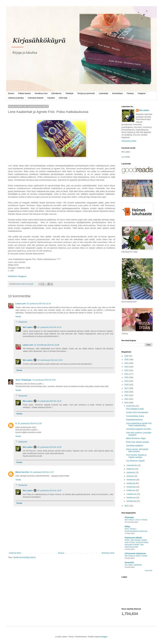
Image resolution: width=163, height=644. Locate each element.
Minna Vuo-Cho (22, 472)
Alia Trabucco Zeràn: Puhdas (136, 556)
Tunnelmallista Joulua (135, 416)
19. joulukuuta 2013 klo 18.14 (49, 327)
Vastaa (18, 317)
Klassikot (51, 98)
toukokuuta (131, 487)
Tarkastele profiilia (129, 141)
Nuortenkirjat (117, 93)
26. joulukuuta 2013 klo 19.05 (49, 491)
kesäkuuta (131, 483)
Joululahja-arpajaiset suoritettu (139, 429)
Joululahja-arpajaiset (135, 446)
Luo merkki (126, 157)
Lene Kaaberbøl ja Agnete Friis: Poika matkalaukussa (139, 424)
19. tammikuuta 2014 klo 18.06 (47, 345)
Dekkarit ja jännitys (16, 98)
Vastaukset (23, 322)
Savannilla (129, 563)
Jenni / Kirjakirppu (23, 380)
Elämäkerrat (56, 93)
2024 (127, 363)
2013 (127, 403)
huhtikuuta (131, 490)
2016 (127, 392)
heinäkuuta (131, 480)
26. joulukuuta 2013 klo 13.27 (42, 472)
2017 (127, 388)
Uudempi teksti (15, 553)
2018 (127, 385)
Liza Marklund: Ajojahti (135, 461)
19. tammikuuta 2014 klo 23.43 (50, 360)
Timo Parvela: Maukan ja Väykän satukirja (136, 456)
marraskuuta (132, 465)
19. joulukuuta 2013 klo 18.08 (49, 447)
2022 (127, 370)
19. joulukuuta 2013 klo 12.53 (30, 424)
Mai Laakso (28, 327)
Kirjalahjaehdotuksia (134, 420)
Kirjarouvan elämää (133, 538)
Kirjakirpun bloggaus (17, 276)
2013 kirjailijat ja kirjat (135, 409)
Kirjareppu (129, 517)
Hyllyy (127, 526)
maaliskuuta (132, 494)
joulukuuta (131, 406)
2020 (127, 377)
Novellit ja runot (41, 93)
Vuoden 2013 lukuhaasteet (137, 412)
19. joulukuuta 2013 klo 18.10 (49, 401)
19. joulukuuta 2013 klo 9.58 (44, 380)
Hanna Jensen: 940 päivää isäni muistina (137, 450)
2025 (127, 360)
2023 (127, 367)
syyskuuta (131, 472)
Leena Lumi (21, 304)
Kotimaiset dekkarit (36, 98)
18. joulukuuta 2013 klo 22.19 (39, 304)
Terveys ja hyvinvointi (86, 93)
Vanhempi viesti (108, 553)
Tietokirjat (69, 93)
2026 (127, 356)
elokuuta (130, 476)
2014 (127, 399)
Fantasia (130, 93)
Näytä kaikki (148, 571)
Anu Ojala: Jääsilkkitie (133, 565)
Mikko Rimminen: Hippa (136, 438)
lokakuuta (131, 469)
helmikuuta (131, 498)
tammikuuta (132, 501)
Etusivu (11, 93)
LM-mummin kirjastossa (135, 553)
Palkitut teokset (24, 93)
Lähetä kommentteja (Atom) (24, 557)
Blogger (104, 637)
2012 (127, 506)
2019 (127, 381)
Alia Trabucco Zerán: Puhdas (136, 520)
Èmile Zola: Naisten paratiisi (138, 442)
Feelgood (142, 93)
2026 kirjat (63, 98)
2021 (127, 374)
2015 (127, 395)
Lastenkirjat (103, 93)
